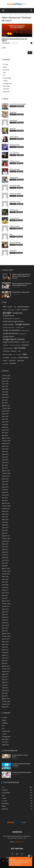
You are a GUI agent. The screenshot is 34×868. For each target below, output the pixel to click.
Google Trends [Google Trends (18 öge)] (25, 342)
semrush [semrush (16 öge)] (19, 355)
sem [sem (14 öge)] (14, 355)
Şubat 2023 (5, 487)
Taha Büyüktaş (6, 43)
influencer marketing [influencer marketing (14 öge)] (15, 345)
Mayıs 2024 (5, 446)
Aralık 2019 (5, 590)
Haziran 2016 (6, 704)
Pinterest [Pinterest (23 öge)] (14, 351)
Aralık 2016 (5, 688)
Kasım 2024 (5, 430)
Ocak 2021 (5, 555)
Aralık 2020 (5, 557)
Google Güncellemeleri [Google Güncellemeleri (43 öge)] (12, 330)
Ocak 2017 (5, 685)
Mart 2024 (5, 452)
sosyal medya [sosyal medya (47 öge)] (23, 357)
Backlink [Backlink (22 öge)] (10, 307)
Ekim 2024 (5, 433)
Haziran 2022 (6, 509)
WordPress (6, 89)
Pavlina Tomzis (15, 161)
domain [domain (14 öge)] (5, 310)
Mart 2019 (5, 614)
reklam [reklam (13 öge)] (19, 351)
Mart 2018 (5, 647)
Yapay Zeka (6, 92)
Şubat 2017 (5, 682)
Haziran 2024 (6, 443)
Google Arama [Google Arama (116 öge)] (22, 324)
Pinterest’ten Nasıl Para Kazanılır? (22, 772)
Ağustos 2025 (6, 405)
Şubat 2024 (5, 454)
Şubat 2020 (5, 585)
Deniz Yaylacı (14, 137)
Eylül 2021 (5, 533)
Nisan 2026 (5, 384)
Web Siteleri (6, 86)
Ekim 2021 (5, 530)
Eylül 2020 (5, 566)
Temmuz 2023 (6, 473)
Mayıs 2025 (5, 414)
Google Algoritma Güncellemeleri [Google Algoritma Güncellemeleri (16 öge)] (12, 319)
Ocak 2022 (5, 522)
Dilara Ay (13, 129)
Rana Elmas (13, 120)
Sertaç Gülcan (14, 218)
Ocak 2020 (5, 587)
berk (11, 234)
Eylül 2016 (5, 696)
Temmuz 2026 (6, 376)
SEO (4, 75)
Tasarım (5, 81)
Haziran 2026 (6, 378)
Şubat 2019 (5, 617)
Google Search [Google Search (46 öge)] (9, 336)
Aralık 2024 (5, 427)
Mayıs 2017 (5, 674)
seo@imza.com (19, 842)
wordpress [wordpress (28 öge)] (12, 360)
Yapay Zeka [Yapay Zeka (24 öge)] (20, 360)
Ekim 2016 (5, 693)
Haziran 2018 (6, 639)
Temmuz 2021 (6, 538)
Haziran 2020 (6, 574)
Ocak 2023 (5, 490)
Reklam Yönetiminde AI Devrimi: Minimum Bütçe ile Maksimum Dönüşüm (21, 276)
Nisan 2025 (5, 416)
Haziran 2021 (6, 541)
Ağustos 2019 (6, 601)
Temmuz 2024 (6, 441)
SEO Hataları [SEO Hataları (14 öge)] (14, 358)
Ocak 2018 (5, 652)
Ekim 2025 (5, 400)
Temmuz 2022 (6, 506)
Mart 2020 (5, 582)
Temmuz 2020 (6, 571)
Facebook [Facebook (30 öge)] (25, 310)
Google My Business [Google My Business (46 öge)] (11, 333)
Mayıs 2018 (5, 642)
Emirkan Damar (15, 145)
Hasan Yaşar (14, 177)
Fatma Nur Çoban (15, 194)
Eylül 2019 (5, 598)
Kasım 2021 (5, 528)
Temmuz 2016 (6, 701)
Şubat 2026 (5, 389)
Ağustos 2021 (6, 536)
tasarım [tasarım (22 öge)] (5, 360)
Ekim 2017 (5, 661)
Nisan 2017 (5, 677)
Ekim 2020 (5, 563)
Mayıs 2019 (5, 609)
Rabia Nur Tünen (15, 202)
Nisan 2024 (5, 449)
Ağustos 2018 (6, 633)
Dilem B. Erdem (15, 226)
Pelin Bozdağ (14, 210)
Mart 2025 (5, 419)
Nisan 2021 (5, 547)
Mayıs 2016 (5, 707)
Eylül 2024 (5, 435)
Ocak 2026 (5, 392)
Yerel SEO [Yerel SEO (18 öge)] (6, 363)
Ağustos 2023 (6, 471)
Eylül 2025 (5, 403)
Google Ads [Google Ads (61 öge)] (18, 313)
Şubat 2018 (5, 650)
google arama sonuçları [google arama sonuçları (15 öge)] (9, 327)
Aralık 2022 (5, 492)
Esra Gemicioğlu (15, 186)
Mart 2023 (5, 484)
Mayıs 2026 (5, 381)
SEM (4, 73)
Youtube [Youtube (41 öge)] (13, 363)
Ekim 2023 (5, 465)
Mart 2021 (5, 549)
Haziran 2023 (6, 476)
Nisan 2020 (5, 579)
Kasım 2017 (5, 658)
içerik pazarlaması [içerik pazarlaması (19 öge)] (8, 348)
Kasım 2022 (5, 495)
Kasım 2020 (5, 560)
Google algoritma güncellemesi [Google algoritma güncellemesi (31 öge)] (13, 321)
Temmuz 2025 (6, 408)
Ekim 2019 (5, 595)
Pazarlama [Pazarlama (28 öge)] (6, 351)
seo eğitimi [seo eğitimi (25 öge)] (6, 358)
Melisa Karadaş (15, 169)
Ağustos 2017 (6, 666)
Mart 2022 (5, 517)
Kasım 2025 (5, 397)
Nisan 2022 (5, 514)
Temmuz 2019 (6, 604)
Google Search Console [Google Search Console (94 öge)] (14, 339)
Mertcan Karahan (15, 243)
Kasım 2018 (5, 625)
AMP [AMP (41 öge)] (5, 307)
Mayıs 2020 (5, 576)
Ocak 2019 (5, 620)
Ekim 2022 (5, 498)
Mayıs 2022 (5, 511)
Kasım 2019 (5, 593)
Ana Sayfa (4, 15)
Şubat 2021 (5, 552)
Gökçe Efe (13, 251)
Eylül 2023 (5, 468)
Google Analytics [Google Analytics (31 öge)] (8, 325)
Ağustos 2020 (6, 568)
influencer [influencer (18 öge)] (6, 345)
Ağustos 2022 (6, 503)
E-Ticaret (6, 64)
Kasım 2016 (5, 690)
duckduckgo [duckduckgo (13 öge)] (11, 310)
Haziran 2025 (6, 411)
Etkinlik (5, 67)
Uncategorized (7, 83)
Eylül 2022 (5, 500)
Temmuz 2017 (6, 669)
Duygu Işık (13, 112)
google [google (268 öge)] (7, 313)
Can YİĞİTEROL (15, 153)
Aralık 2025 (5, 395)
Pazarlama (5, 36)
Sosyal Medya (7, 78)
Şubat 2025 (5, 422)
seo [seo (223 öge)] (25, 354)
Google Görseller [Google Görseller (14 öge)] (20, 327)
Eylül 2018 (5, 631)
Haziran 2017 (6, 671)
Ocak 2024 (5, 457)
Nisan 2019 (5, 612)
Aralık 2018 (5, 623)
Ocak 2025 (5, 424)
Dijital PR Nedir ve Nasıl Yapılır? (21, 292)
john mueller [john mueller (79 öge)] (20, 348)
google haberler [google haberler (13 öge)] (26, 330)
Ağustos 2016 (6, 699)
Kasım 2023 (5, 462)
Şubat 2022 (5, 519)
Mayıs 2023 (5, 479)
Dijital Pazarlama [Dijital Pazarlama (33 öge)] (23, 307)
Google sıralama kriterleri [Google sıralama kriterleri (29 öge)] (11, 342)
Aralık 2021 (5, 525)
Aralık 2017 (5, 655)
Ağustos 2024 (6, 438)
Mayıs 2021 (5, 544)
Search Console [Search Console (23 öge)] (7, 355)
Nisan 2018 (5, 644)
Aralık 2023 (5, 460)
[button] (3, 11)
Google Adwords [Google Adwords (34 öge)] (9, 316)
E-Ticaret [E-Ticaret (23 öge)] (18, 310)
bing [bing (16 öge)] (15, 307)
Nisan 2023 (5, 481)
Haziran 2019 (6, 606)
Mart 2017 (5, 680)
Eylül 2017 (5, 663)
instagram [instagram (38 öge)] (25, 345)
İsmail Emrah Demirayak (18, 104)
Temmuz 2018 (6, 636)
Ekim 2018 (5, 628)
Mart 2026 (5, 386)
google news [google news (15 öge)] (23, 334)
